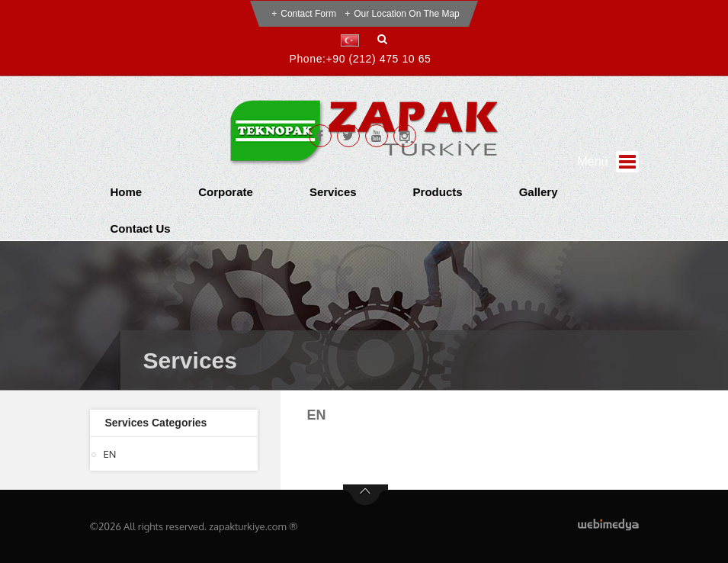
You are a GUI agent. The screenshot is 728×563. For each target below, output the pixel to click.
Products (438, 192)
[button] (353, 40)
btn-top (366, 495)
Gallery (539, 192)
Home (127, 192)
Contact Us (141, 228)
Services (333, 192)
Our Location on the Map (407, 14)
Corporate (226, 192)
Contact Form (308, 14)
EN (110, 454)
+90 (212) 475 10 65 (379, 59)
